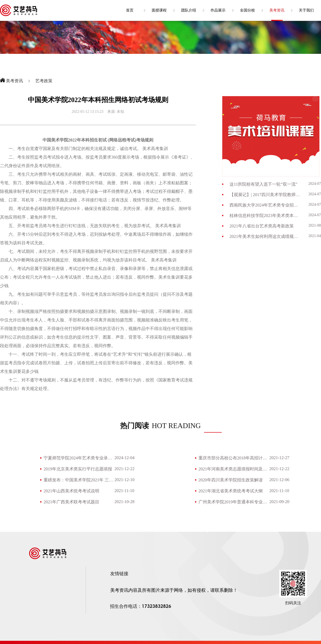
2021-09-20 (279, 502)
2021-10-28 (125, 502)
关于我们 (306, 10)
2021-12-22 (125, 469)
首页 (130, 10)
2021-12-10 (125, 480)
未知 (120, 112)
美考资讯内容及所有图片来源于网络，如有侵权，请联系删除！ (174, 590)
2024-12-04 (125, 458)
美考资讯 (277, 10)
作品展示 (218, 10)
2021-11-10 (124, 491)
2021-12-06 (279, 480)
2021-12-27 (279, 458)
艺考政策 (44, 81)
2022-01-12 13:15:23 (88, 112)
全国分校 (247, 10)
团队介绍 (189, 10)
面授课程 (159, 10)
